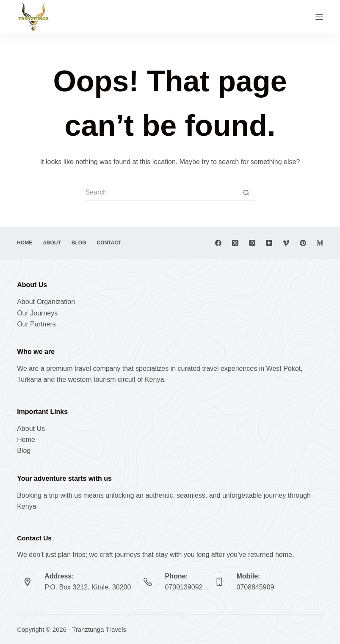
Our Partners (36, 324)
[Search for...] (162, 193)
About (52, 243)
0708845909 (255, 587)
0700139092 (184, 587)
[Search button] (246, 193)
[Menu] (319, 17)
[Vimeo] (286, 243)
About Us (31, 429)
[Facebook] (218, 243)
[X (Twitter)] (235, 243)
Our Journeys (37, 313)
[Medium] (320, 243)
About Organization (46, 302)
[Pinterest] (303, 243)
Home (25, 243)
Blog (79, 243)
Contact (109, 243)
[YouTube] (269, 243)
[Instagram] (252, 243)
